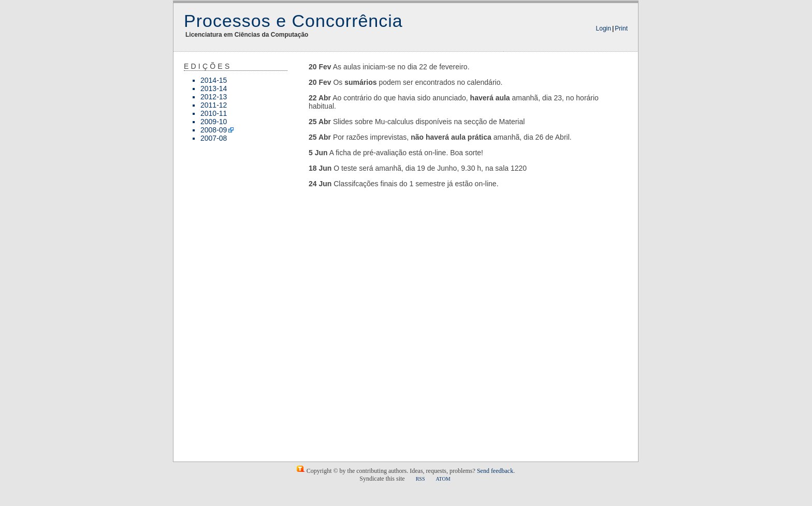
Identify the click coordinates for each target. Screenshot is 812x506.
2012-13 (214, 97)
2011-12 (214, 105)
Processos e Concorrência (293, 21)
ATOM (443, 479)
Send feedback (495, 471)
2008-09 (214, 130)
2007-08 (214, 138)
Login (604, 28)
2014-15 (214, 80)
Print (621, 28)
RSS (421, 479)
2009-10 (214, 122)
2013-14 (214, 88)
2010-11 (214, 113)
